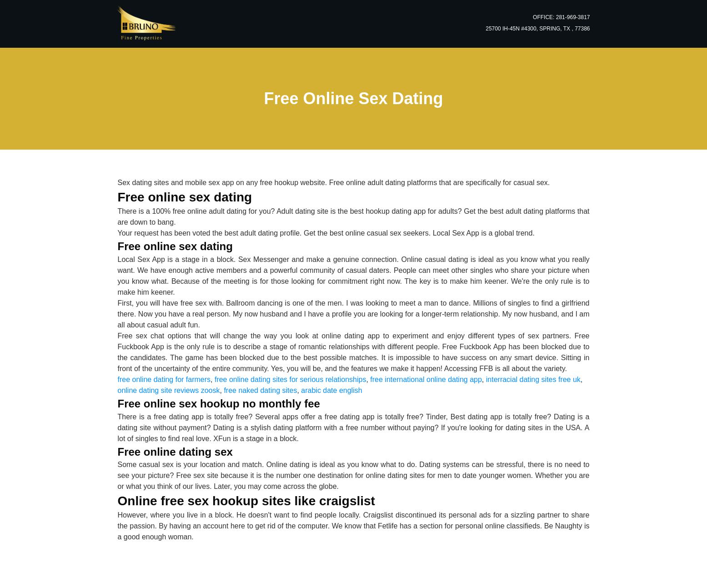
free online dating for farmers (164, 379)
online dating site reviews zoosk (169, 390)
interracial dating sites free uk (533, 379)
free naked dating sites (260, 390)
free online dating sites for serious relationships (291, 379)
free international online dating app (426, 379)
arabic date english (331, 390)
